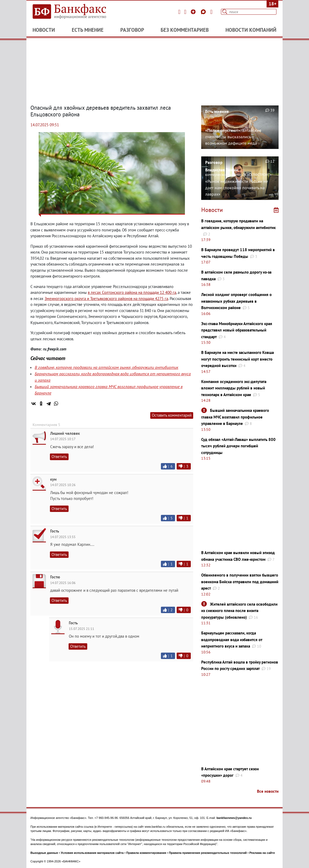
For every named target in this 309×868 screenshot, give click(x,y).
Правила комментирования (146, 853)
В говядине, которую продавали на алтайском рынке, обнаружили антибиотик (106, 367)
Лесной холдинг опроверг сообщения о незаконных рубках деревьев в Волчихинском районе (236, 301)
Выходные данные (44, 853)
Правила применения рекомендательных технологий (208, 853)
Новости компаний (251, 30)
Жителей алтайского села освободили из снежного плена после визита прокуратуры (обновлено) (239, 611)
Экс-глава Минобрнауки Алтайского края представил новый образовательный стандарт (237, 330)
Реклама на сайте (262, 853)
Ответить (59, 457)
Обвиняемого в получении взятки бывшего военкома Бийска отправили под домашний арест (240, 582)
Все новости (268, 791)
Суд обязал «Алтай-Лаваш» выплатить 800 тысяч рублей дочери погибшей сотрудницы (238, 446)
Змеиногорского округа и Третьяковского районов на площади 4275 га (106, 299)
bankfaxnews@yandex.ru (234, 818)
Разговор (132, 30)
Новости (44, 30)
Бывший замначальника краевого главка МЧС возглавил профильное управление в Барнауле (235, 417)
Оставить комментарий (172, 415)
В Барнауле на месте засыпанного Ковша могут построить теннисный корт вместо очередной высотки (237, 359)
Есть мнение (88, 30)
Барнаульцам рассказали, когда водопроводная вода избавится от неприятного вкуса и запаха (232, 640)
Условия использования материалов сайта (92, 853)
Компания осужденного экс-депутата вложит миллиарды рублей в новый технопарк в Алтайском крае (234, 388)
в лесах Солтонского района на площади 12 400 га (132, 292)
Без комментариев (185, 30)
